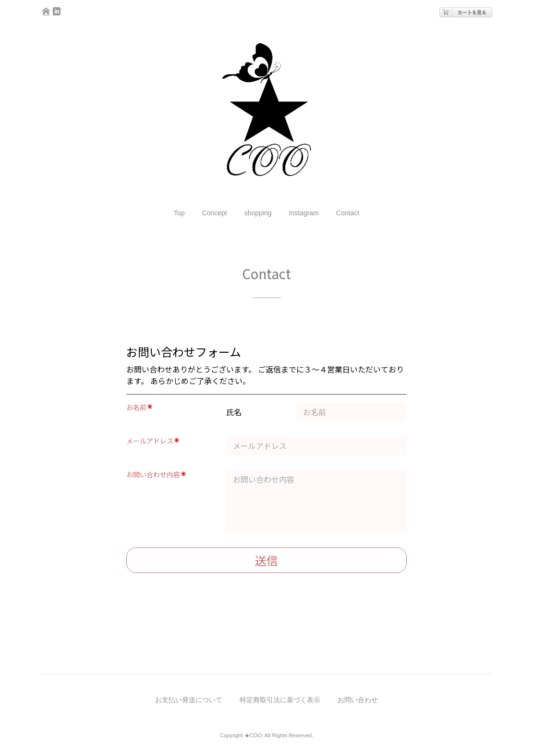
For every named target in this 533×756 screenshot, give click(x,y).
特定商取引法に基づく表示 (280, 700)
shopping (258, 213)
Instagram (304, 213)
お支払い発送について (189, 700)
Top (179, 213)
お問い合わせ (358, 700)
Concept (215, 213)
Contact (348, 213)
